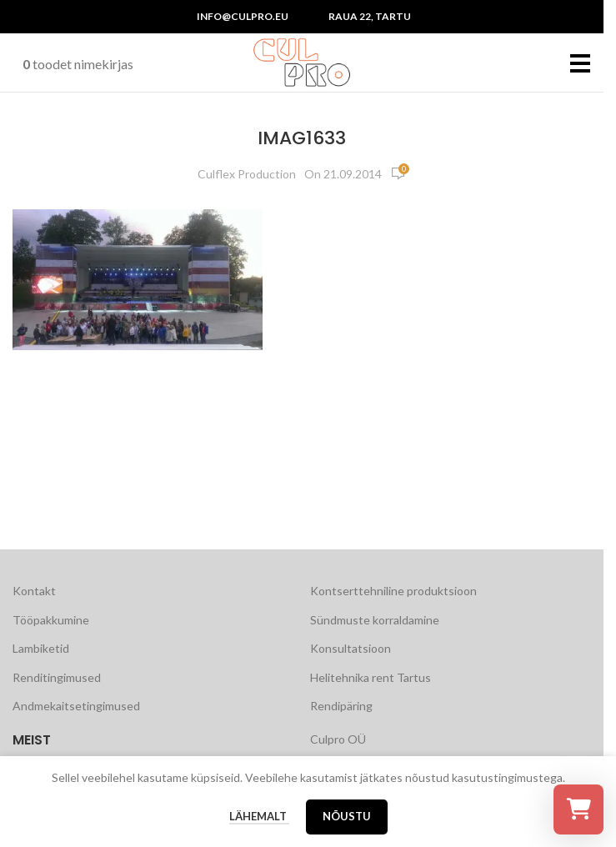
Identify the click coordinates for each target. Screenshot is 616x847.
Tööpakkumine (51, 620)
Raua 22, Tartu (370, 16)
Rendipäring (341, 706)
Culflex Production (247, 174)
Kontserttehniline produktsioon (393, 591)
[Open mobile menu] (581, 63)
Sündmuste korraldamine (375, 620)
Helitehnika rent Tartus (371, 677)
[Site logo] (302, 61)
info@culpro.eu (243, 16)
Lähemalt (259, 816)
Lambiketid (41, 648)
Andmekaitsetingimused (76, 706)
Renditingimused (57, 677)
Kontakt (34, 591)
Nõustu (347, 816)
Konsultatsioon (351, 648)
